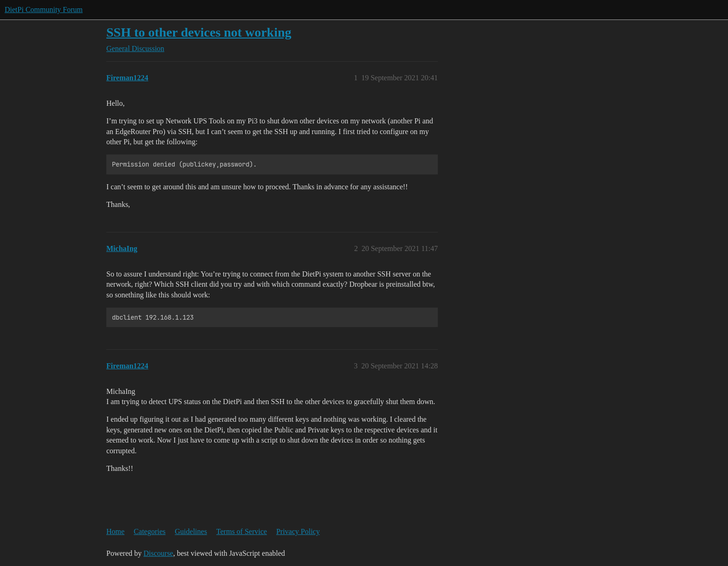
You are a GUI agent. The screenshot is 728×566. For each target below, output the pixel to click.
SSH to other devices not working (199, 32)
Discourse (158, 553)
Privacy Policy (298, 531)
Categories (149, 531)
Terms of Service (242, 531)
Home (115, 531)
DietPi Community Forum (44, 10)
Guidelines (191, 531)
